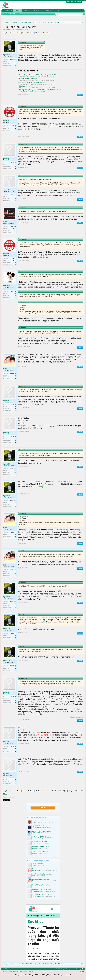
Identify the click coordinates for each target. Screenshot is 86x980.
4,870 (14, 165)
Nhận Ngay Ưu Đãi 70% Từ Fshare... (42, 890)
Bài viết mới (16, 13)
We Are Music (36, 833)
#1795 (80, 603)
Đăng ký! (43, 807)
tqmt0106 (7, 55)
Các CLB (14, 30)
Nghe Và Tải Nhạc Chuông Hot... (41, 826)
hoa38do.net (30, 80)
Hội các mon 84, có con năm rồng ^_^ (32, 82)
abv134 (34, 865)
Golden (21, 30)
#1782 (80, 137)
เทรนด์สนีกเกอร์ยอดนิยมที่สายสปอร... (42, 874)
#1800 (80, 772)
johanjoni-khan (36, 843)
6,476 (14, 228)
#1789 (80, 408)
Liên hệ (57, 10)
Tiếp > (48, 33)
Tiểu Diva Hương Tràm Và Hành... (41, 831)
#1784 (80, 199)
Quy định (82, 972)
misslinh (6, 158)
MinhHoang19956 (37, 886)
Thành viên (27, 10)
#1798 (80, 720)
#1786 (80, 261)
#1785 (80, 223)
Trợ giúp (63, 969)
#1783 (80, 168)
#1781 (80, 95)
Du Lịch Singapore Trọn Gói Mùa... (42, 869)
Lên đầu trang (77, 969)
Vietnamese (16, 969)
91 (36, 33)
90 (33, 33)
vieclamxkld (35, 848)
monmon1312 (30, 88)
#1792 (80, 494)
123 (15, 297)
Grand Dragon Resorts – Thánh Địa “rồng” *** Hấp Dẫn (38, 75)
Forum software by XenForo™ (18, 972)
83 (15, 65)
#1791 (80, 467)
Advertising (48, 10)
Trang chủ (9, 10)
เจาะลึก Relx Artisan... (38, 864)
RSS (83, 969)
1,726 (14, 294)
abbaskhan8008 (37, 838)
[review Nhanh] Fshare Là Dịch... (41, 895)
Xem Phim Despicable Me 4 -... (41, 836)
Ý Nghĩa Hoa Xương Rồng (28, 79)
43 (15, 784)
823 (15, 131)
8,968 (14, 127)
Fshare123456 (36, 891)
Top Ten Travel (36, 870)
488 (15, 780)
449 (44, 33)
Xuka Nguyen (30, 84)
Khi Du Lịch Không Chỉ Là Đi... (41, 852)
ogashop (34, 822)
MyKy (5, 368)
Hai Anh (6, 120)
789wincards (30, 77)
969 (15, 61)
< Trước (19, 33)
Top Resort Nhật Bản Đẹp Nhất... (41, 879)
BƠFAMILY (29, 92)
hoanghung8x (36, 828)
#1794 (80, 568)
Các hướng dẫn (37, 10)
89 (31, 33)
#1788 (80, 367)
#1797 (80, 661)
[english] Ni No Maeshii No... (40, 841)
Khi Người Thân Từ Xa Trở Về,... (41, 847)
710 (15, 375)
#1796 (80, 633)
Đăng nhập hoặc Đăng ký (74, 2)
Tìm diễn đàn (7, 13)
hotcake (6, 773)
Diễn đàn (18, 11)
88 (28, 33)
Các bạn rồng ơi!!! (25, 86)
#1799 (80, 744)
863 (15, 232)
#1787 (80, 347)
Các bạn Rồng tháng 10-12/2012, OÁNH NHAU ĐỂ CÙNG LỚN (40, 90)
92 (39, 33)
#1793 (80, 544)
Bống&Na (7, 285)
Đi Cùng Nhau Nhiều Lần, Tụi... (41, 884)
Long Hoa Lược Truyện (38, 821)
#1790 (80, 432)
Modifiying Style (7, 969)
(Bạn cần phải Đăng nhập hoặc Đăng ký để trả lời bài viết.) (67, 791)
